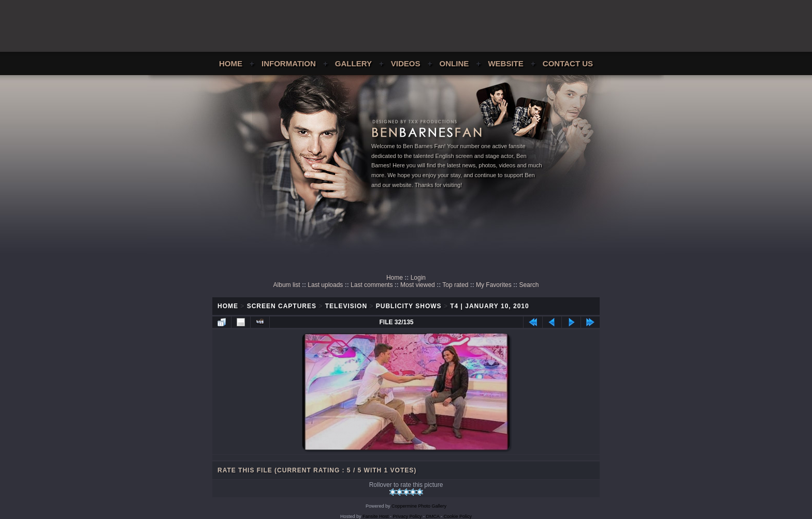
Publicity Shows (409, 306)
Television (346, 306)
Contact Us (568, 63)
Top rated (455, 285)
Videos (406, 63)
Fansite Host (376, 516)
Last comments (372, 285)
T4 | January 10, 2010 (489, 306)
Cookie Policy (458, 516)
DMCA (433, 516)
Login (418, 278)
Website (505, 63)
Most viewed (418, 285)
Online (454, 63)
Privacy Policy (408, 516)
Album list (287, 285)
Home (231, 63)
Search (529, 285)
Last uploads (325, 285)
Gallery (353, 63)
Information (289, 63)
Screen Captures (282, 306)
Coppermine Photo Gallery (419, 506)
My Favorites (494, 285)
